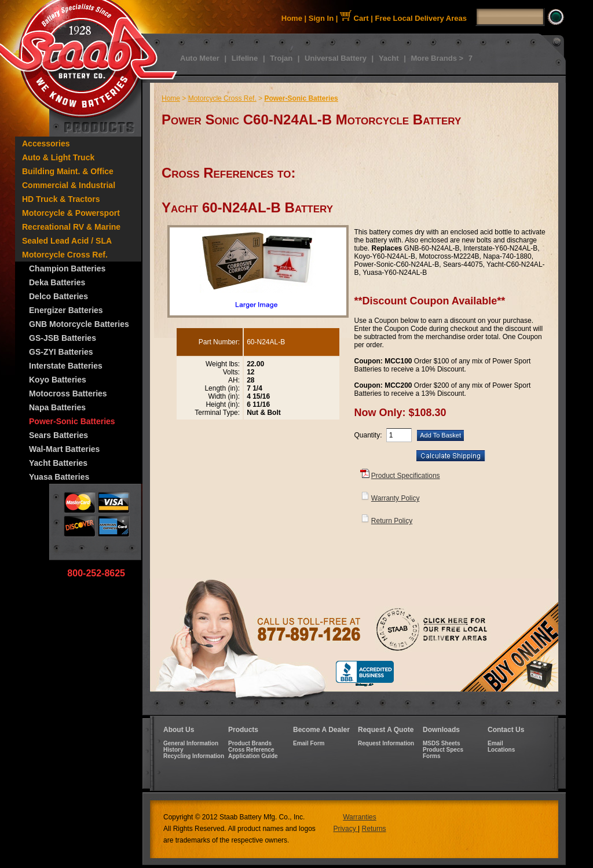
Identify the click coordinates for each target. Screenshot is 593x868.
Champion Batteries (67, 269)
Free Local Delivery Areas (421, 18)
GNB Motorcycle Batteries (79, 324)
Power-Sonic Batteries (72, 421)
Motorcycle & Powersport (71, 213)
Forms (432, 756)
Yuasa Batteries (59, 477)
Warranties (360, 817)
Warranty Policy (396, 498)
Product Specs (443, 750)
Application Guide (253, 756)
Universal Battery (336, 58)
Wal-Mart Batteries (64, 449)
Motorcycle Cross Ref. (65, 255)
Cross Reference (251, 750)
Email (495, 743)
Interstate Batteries (66, 366)
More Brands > (437, 58)
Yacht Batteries (58, 463)
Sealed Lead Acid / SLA (67, 241)
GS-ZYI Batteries (61, 352)
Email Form (309, 743)
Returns (374, 829)
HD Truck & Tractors (61, 199)
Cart (354, 18)
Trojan (281, 58)
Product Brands (250, 743)
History (173, 750)
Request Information (386, 743)
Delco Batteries (58, 296)
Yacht (389, 58)
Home (292, 18)
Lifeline (245, 58)
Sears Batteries (58, 435)
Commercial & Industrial (69, 185)
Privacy (345, 829)
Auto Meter (200, 58)
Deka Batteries (57, 282)
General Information (191, 743)
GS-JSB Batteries (63, 338)
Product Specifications (406, 476)
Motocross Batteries (68, 393)
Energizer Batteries (66, 310)
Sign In (321, 18)
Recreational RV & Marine (71, 227)
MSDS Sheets (441, 743)
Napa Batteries (57, 407)
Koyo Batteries (58, 380)
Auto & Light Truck (58, 157)
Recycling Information (194, 756)
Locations (501, 750)
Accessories (46, 144)
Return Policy (392, 521)
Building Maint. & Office (68, 171)
